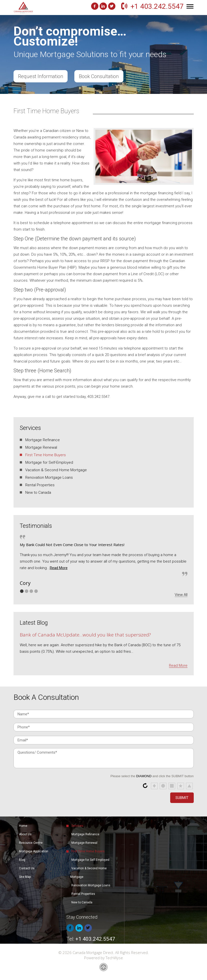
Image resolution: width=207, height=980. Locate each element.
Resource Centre (31, 843)
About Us (25, 834)
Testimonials (36, 526)
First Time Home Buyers (46, 455)
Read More (59, 568)
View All (181, 595)
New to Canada (38, 493)
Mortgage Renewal (41, 447)
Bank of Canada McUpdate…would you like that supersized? (85, 635)
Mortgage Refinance (43, 440)
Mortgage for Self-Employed (49, 462)
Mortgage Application (34, 851)
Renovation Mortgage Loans (49, 477)
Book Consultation (99, 77)
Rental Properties (40, 485)
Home (23, 826)
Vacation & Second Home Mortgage (56, 470)
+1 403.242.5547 (157, 6)
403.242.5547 (98, 397)
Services (30, 428)
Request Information (41, 77)
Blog (22, 860)
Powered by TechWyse (103, 958)
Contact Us (27, 868)
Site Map (25, 877)
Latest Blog (34, 623)
